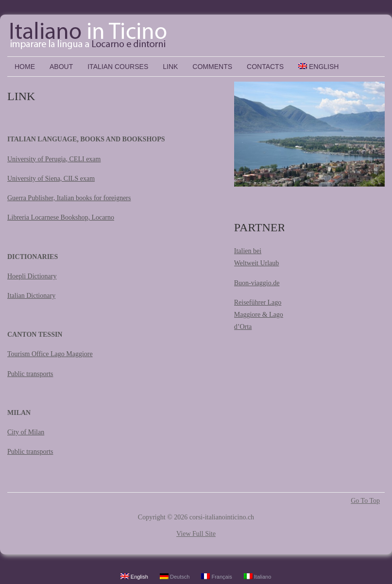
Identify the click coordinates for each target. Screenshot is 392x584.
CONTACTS (265, 67)
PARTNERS (263, 227)
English (318, 67)
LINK (170, 67)
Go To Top (365, 501)
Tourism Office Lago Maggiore (50, 354)
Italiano (258, 576)
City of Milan (26, 432)
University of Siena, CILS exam (51, 179)
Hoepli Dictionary (32, 276)
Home (25, 67)
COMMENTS (212, 67)
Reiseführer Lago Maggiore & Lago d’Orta (259, 315)
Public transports (30, 374)
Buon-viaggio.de (257, 283)
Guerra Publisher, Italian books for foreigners (69, 198)
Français (216, 576)
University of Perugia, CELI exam (54, 159)
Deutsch (175, 576)
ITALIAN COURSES (118, 67)
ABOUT (61, 67)
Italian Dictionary (31, 296)
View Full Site (196, 534)
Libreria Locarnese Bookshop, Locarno (61, 217)
